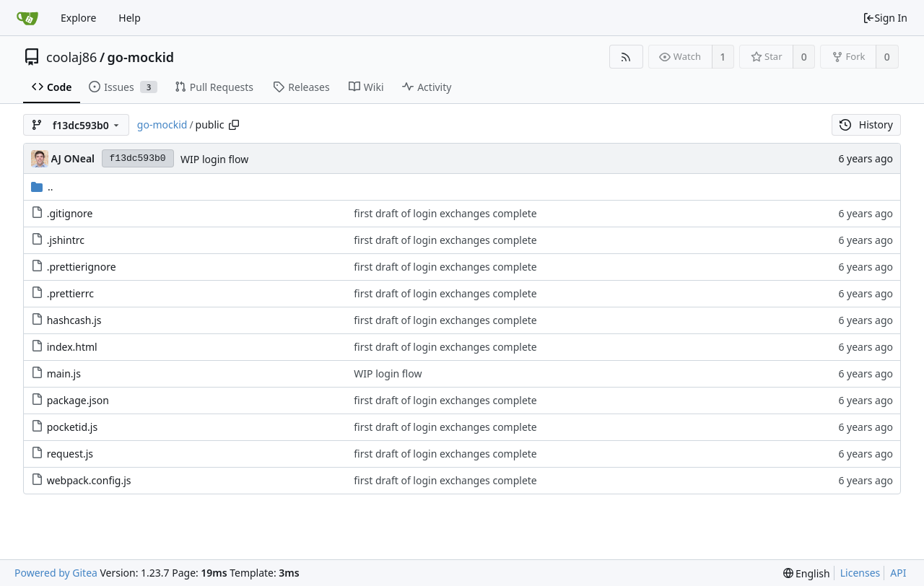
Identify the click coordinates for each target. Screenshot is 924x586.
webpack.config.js (89, 480)
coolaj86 (71, 57)
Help (130, 18)
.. (42, 187)
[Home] (27, 18)
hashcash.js (74, 320)
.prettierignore (82, 267)
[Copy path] (234, 125)
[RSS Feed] (626, 57)
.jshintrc (66, 240)
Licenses (860, 573)
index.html (72, 347)
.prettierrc (70, 293)
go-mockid (141, 57)
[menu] (807, 573)
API (898, 573)
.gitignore (70, 213)
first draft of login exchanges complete (445, 213)
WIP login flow (214, 159)
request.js (70, 454)
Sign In (885, 18)
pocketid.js (73, 427)
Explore (78, 18)
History (866, 124)
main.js (64, 373)
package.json (78, 400)
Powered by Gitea (56, 573)
